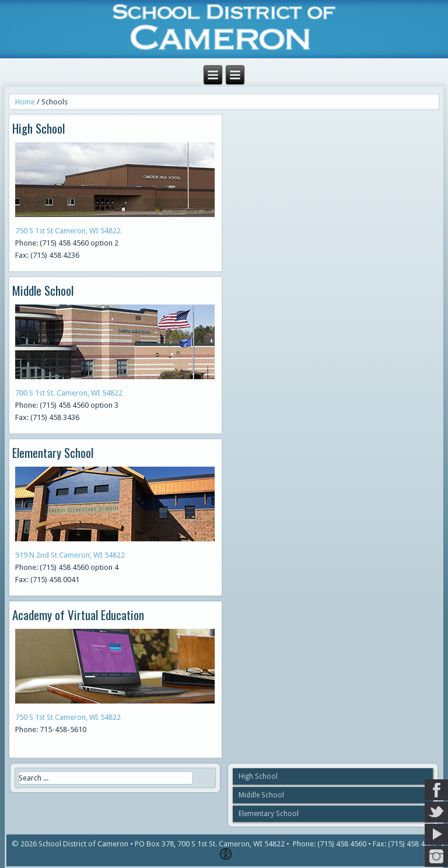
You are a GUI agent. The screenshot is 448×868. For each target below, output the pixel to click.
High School (258, 776)
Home (25, 102)
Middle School (261, 795)
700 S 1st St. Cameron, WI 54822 (69, 393)
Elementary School (269, 814)
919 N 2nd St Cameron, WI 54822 (70, 555)
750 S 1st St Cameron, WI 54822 (68, 231)
